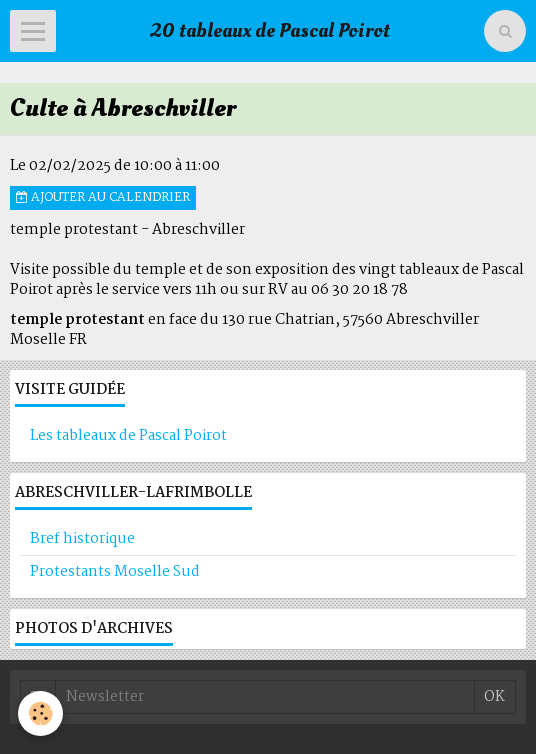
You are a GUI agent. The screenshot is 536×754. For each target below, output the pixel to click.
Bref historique (82, 539)
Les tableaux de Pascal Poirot (128, 436)
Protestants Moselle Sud (115, 572)
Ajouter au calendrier (103, 198)
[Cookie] (40, 713)
